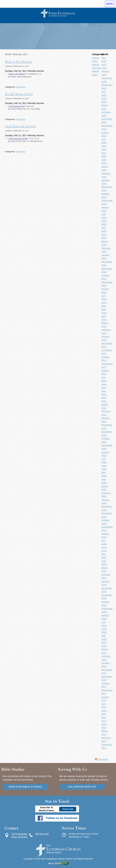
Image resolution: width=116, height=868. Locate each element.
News (95, 61)
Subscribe (103, 759)
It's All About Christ (19, 94)
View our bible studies (25, 787)
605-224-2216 (42, 834)
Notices (96, 65)
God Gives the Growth (20, 126)
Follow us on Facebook (62, 818)
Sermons (21, 87)
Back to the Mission (18, 62)
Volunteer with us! (82, 787)
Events (95, 58)
